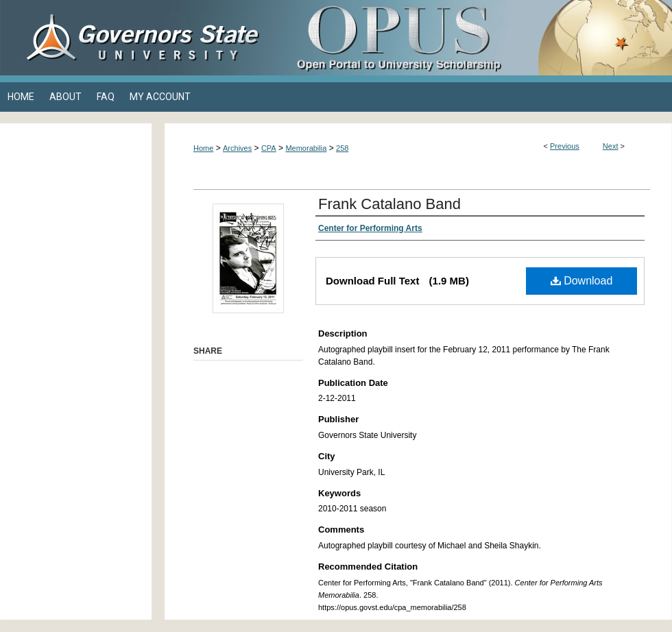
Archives (237, 148)
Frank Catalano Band (389, 204)
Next (611, 146)
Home (203, 148)
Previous (565, 146)
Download (582, 281)
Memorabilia (306, 148)
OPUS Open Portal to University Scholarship (473, 38)
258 (342, 148)
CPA (269, 148)
